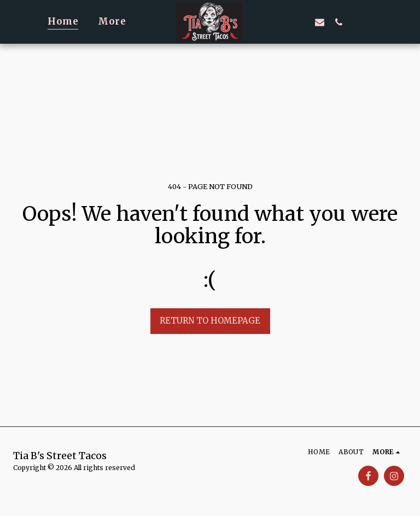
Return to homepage (210, 321)
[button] (281, 22)
